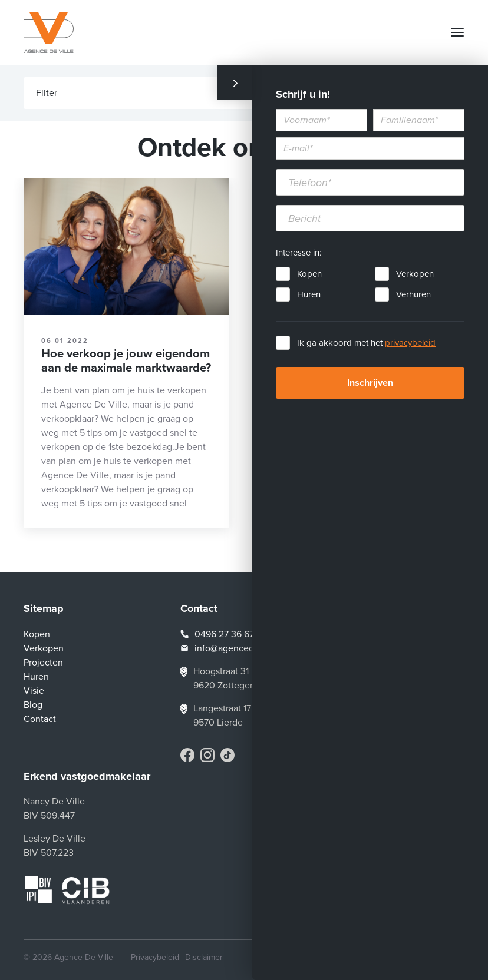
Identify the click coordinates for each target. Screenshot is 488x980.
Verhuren (413, 294)
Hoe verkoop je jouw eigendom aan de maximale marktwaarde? (126, 361)
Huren (309, 294)
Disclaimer (204, 957)
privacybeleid (410, 343)
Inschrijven (370, 383)
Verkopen (415, 274)
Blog (33, 705)
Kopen (309, 274)
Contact (40, 719)
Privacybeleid (155, 957)
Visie (34, 691)
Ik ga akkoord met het (366, 343)
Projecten (43, 663)
